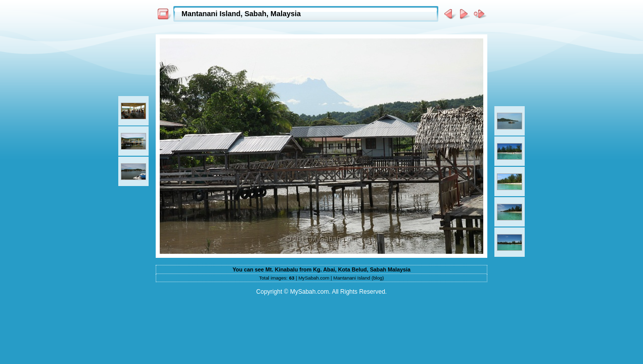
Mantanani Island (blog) (358, 278)
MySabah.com (314, 278)
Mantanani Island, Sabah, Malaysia (241, 14)
